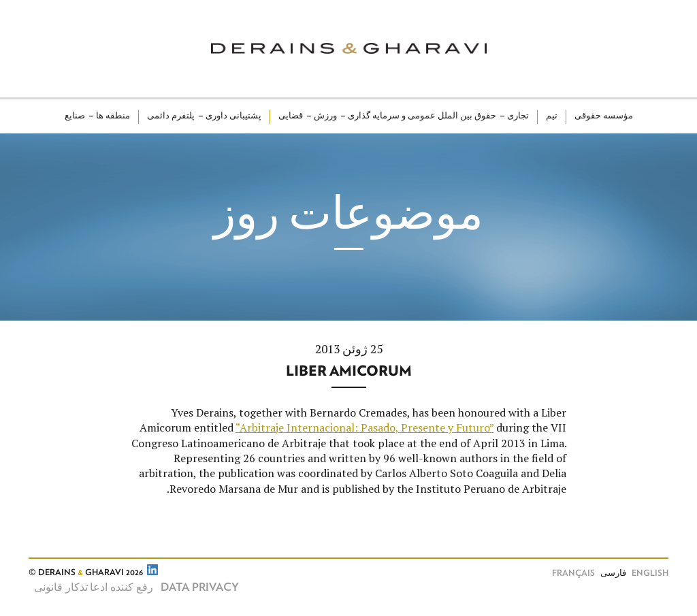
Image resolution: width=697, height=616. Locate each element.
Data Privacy (200, 587)
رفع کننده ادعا (121, 587)
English (650, 573)
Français (573, 573)
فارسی (613, 573)
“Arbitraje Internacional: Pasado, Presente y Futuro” (364, 427)
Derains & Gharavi (349, 49)
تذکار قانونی (61, 587)
